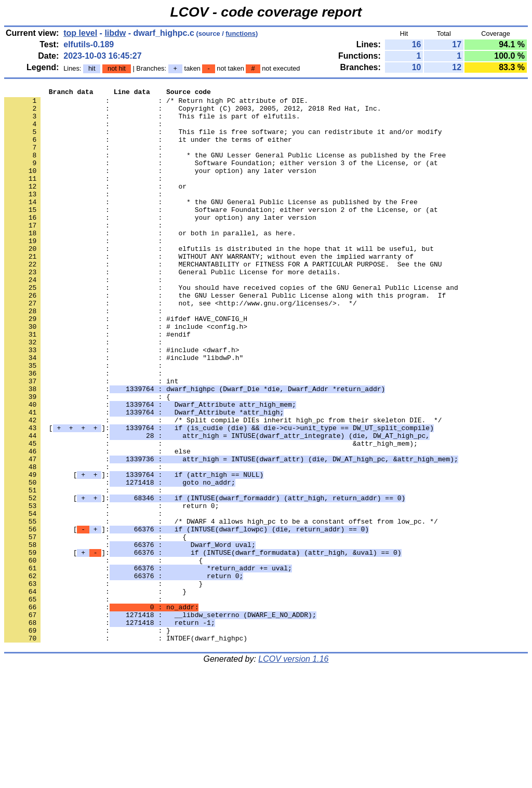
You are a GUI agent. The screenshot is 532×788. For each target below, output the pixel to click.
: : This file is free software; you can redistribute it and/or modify (223, 141)
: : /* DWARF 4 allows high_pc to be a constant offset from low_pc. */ (221, 608)
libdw (115, 33)
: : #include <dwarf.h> (122, 403)
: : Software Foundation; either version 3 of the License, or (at (221, 178)
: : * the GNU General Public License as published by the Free (211, 225)
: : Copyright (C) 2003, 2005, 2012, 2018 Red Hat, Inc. (192, 113)
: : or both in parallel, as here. (150, 262)
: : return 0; (111, 590)
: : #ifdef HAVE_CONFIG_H (126, 365)
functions (241, 34)
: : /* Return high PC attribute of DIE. (156, 103)
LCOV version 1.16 (293, 770)
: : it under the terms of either (148, 150)
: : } (103, 683)
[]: (219, 496)
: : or (95, 206)
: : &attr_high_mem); (211, 515)
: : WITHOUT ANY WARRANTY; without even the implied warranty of (209, 290)
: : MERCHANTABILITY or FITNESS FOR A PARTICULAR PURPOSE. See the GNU (223, 300)
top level (80, 33)
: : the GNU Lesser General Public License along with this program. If (225, 337)
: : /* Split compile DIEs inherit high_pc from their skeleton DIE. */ (223, 487)
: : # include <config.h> (126, 375)
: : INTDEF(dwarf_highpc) (126, 749)
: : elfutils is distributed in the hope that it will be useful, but (219, 281)
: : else (97, 524)
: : (85, 131)
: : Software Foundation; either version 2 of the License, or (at (221, 234)
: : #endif (97, 384)
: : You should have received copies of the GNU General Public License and (231, 328)
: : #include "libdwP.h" (124, 412)
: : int (91, 440)
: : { (87, 459)
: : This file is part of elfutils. (152, 122)
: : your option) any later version (160, 188)
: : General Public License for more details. (172, 309)
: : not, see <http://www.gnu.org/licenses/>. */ (181, 346)
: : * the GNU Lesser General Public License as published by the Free (225, 169)
